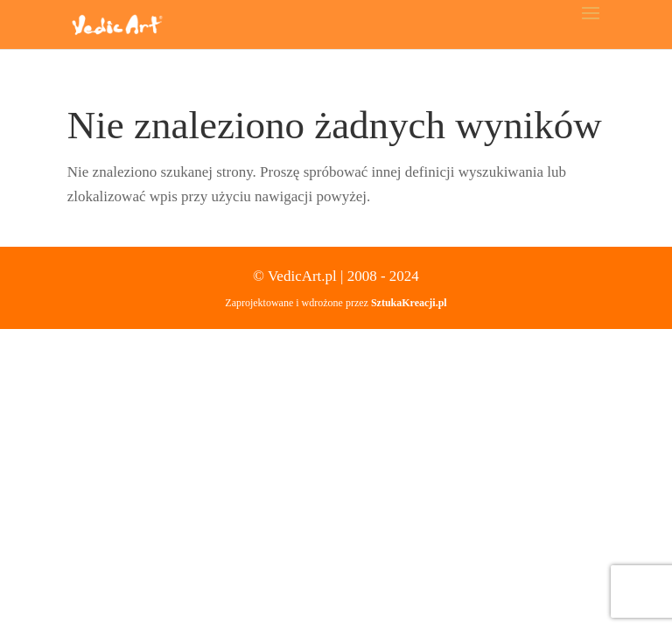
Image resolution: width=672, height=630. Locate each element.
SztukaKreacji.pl (409, 303)
